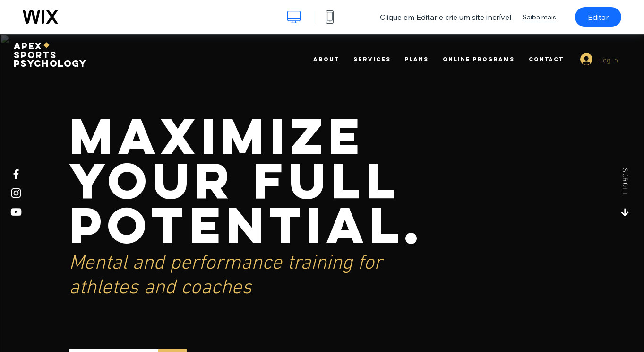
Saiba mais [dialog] (539, 17)
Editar (598, 17)
